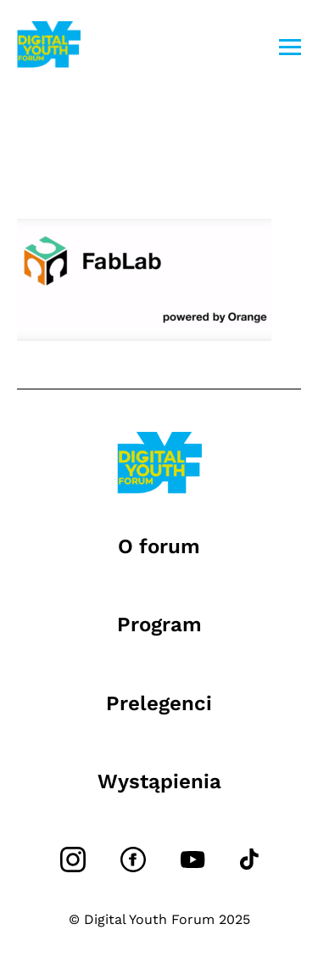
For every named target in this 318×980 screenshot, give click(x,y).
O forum (159, 546)
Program (159, 624)
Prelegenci (159, 703)
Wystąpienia (159, 781)
